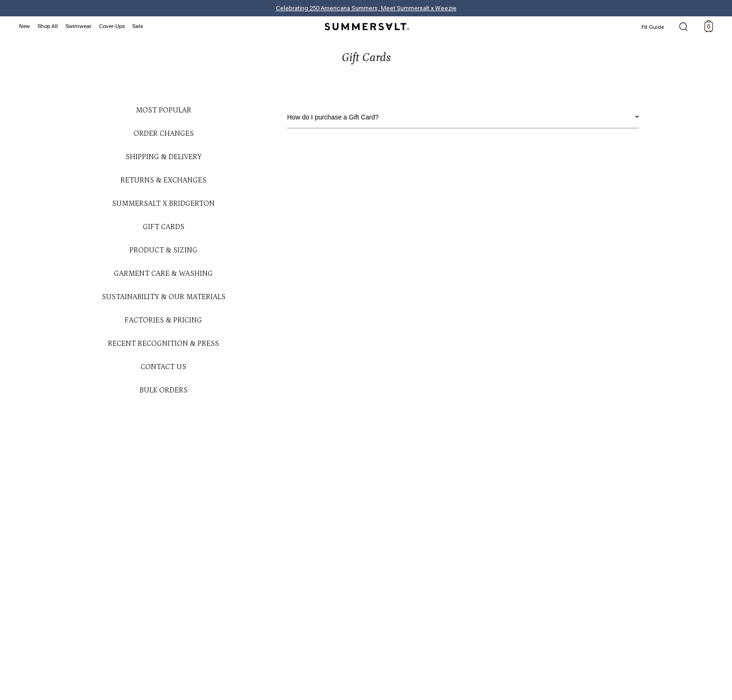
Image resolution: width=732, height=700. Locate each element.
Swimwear (78, 26)
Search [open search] (683, 28)
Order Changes (164, 133)
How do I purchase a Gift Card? (463, 116)
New (25, 26)
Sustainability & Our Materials (164, 297)
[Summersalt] (366, 24)
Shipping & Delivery (164, 157)
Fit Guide (653, 27)
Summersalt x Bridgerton (163, 203)
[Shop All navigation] (49, 25)
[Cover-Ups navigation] (113, 25)
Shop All (48, 26)
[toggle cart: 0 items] (709, 26)
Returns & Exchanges (163, 180)
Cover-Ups (112, 26)
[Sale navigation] (139, 25)
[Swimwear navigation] (80, 25)
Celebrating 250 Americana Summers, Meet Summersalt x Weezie (366, 8)
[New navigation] (26, 25)
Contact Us (163, 367)
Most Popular (164, 110)
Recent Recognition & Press (163, 343)
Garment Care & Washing (163, 273)
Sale (137, 26)
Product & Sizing (163, 250)
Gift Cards (164, 227)
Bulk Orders (164, 390)
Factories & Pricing (163, 320)
